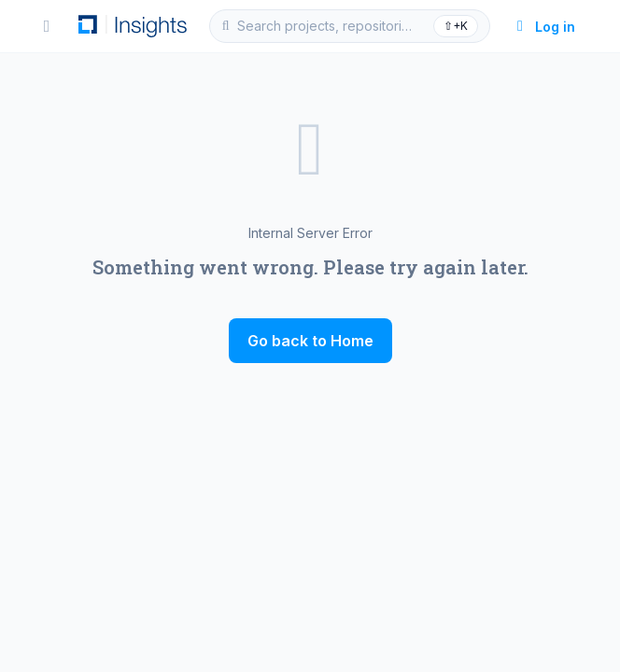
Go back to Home (310, 341)
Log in (544, 27)
